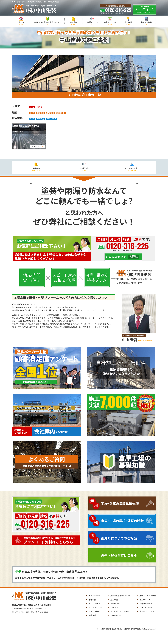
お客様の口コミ (92, 23)
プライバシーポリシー (120, 611)
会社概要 (92, 600)
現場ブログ (115, 607)
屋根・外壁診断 (146, 607)
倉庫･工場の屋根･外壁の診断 (122, 521)
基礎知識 (92, 615)
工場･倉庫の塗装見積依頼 (120, 503)
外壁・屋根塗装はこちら (119, 555)
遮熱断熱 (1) (40, 119)
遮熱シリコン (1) (51, 119)
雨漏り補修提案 (146, 603)
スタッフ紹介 (94, 611)
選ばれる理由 (94, 603)
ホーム (21, 23)
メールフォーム (144, 10)
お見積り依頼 (146, 23)
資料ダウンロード (147, 611)
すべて (32, 107)
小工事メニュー (146, 600)
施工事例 (128, 23)
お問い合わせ (116, 615)
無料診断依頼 (124, 257)
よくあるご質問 (95, 607)
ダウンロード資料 (132, 169)
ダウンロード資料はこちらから (51, 540)
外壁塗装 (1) (40, 113)
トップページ (94, 596)
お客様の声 (84, 169)
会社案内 (74, 23)
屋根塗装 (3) (50, 113)
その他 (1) (40, 107)
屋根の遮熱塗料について (121, 596)
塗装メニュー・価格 (148, 596)
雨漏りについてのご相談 (119, 538)
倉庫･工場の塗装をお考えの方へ (47, 23)
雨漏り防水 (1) (61, 113)
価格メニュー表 (110, 23)
